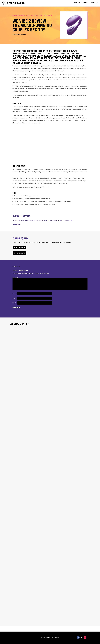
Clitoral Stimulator (19, 15)
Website (15, 303)
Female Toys (38, 15)
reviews (85, 3)
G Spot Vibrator (47, 15)
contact (93, 3)
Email (14, 298)
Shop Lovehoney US (20, 253)
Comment (16, 277)
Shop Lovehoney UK (20, 247)
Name (14, 294)
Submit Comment (16, 307)
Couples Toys (30, 15)
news (80, 3)
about (75, 3)
